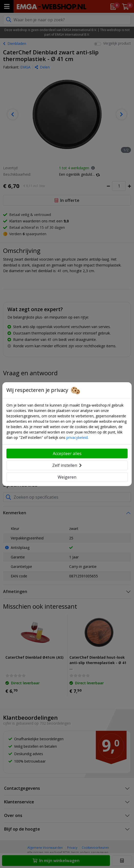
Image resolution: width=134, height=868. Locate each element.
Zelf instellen (67, 465)
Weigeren (67, 477)
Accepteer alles (67, 453)
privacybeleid (77, 437)
